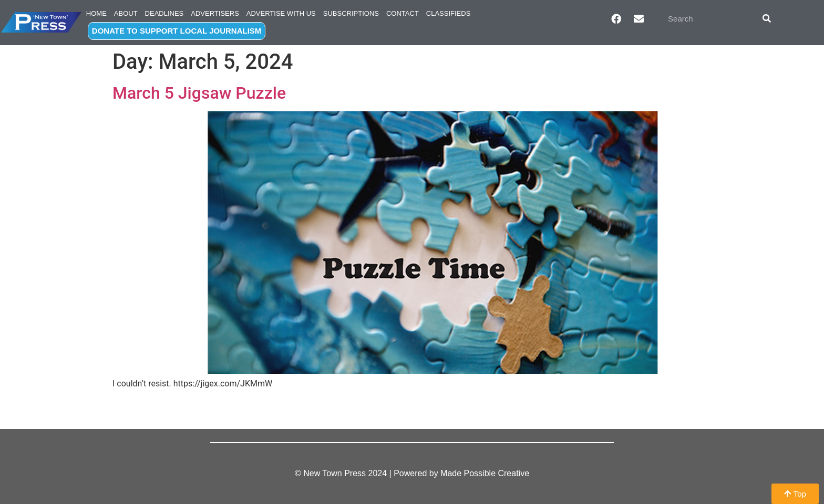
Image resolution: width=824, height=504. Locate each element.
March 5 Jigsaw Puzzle (199, 93)
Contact (403, 13)
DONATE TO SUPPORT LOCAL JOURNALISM (177, 31)
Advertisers (215, 13)
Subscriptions (351, 13)
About (126, 13)
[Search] (767, 18)
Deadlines (164, 13)
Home (96, 13)
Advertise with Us (281, 13)
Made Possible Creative (485, 473)
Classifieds (449, 13)
